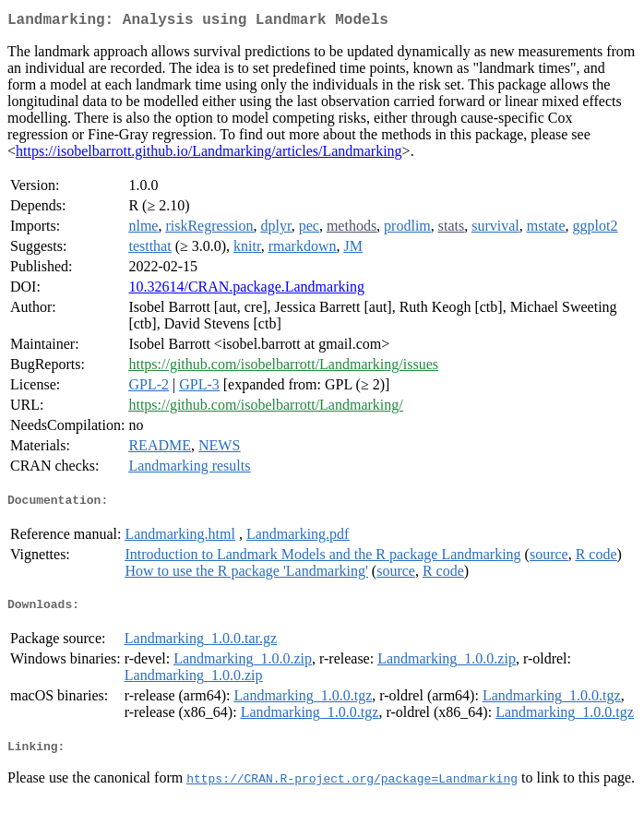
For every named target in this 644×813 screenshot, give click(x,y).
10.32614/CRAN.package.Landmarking (246, 290)
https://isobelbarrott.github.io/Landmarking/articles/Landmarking (209, 155)
